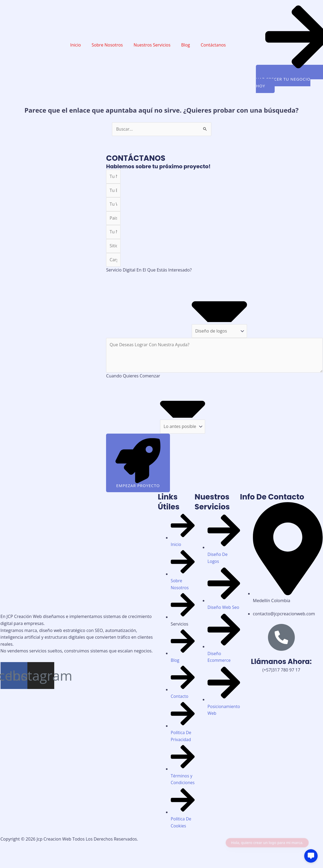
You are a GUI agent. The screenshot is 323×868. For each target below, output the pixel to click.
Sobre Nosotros (107, 45)
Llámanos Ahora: (281, 662)
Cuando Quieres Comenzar (133, 376)
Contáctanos (213, 45)
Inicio (76, 45)
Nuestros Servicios (152, 45)
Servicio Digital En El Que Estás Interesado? (149, 270)
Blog (186, 45)
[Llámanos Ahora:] (281, 638)
